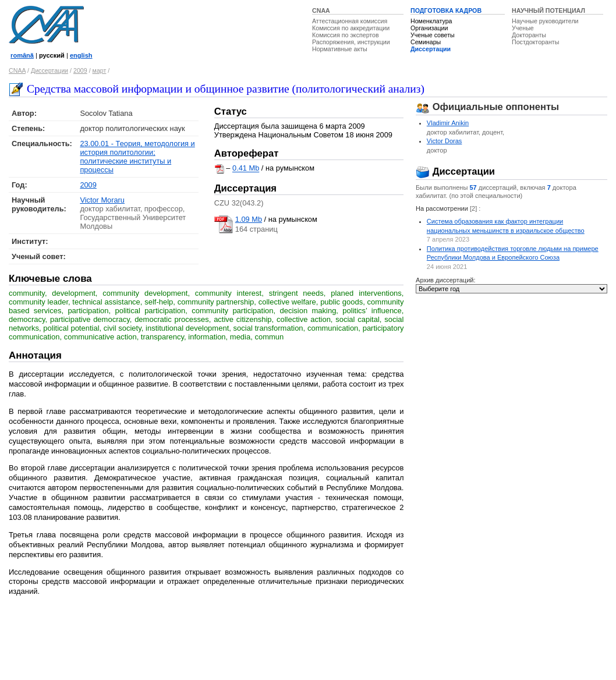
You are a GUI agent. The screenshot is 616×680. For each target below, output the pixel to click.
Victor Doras (445, 141)
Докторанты (529, 35)
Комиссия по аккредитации (351, 28)
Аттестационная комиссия (350, 21)
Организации (429, 28)
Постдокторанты (535, 42)
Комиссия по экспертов (346, 35)
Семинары (426, 42)
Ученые (523, 28)
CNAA (321, 10)
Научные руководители (545, 21)
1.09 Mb (249, 219)
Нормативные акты (340, 49)
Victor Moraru (102, 200)
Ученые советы (433, 35)
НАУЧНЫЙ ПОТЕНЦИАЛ (548, 10)
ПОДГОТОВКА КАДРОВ (446, 10)
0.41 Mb (246, 169)
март (100, 70)
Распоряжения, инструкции (351, 42)
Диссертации (431, 49)
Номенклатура (431, 21)
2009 (80, 70)
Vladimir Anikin (448, 123)
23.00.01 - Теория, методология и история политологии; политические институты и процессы (137, 157)
